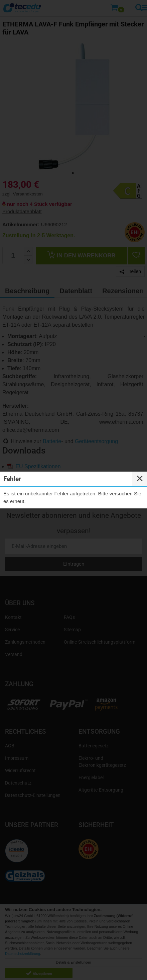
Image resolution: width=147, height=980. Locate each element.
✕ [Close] (140, 479)
